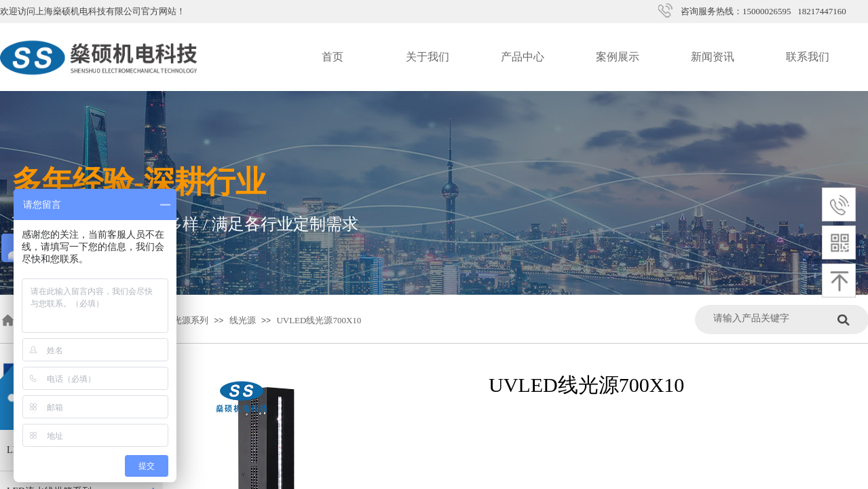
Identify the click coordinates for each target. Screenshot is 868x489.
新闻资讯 (713, 57)
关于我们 (428, 57)
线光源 (243, 320)
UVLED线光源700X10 (319, 320)
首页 (333, 57)
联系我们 (808, 57)
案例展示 (618, 57)
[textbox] (772, 318)
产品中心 (523, 57)
